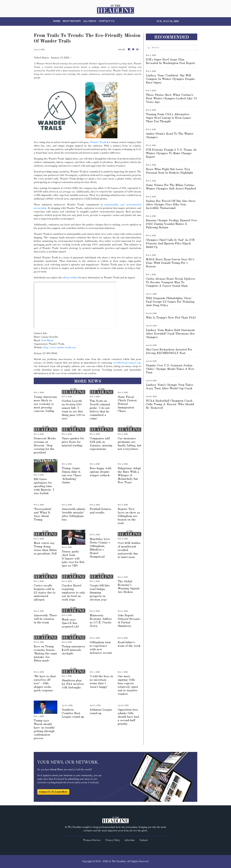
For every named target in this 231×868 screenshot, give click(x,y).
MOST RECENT (72, 21)
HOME (57, 21)
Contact (144, 840)
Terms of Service (92, 840)
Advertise (130, 840)
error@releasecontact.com (127, 363)
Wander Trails (98, 142)
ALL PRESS (90, 21)
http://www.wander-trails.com (60, 348)
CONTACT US (107, 21)
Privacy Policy (113, 840)
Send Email (47, 341)
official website (70, 278)
